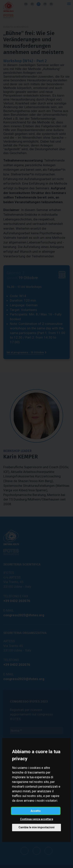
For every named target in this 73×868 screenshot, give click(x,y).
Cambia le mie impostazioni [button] (36, 827)
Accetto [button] (36, 811)
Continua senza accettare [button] (37, 819)
